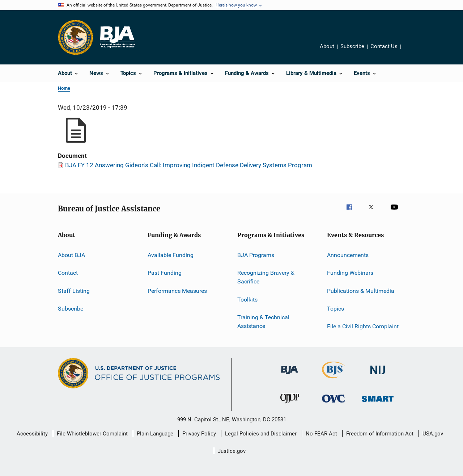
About (327, 46)
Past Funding (165, 273)
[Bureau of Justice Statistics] (334, 380)
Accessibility (32, 434)
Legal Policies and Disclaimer (261, 434)
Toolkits (247, 299)
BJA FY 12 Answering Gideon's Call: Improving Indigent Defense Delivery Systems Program (189, 165)
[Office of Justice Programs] (76, 37)
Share (409, 47)
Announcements (348, 255)
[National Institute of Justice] (378, 376)
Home (64, 88)
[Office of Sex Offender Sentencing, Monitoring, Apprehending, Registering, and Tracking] (378, 403)
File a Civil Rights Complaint (363, 326)
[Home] (117, 37)
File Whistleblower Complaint (92, 434)
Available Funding (171, 255)
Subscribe (352, 46)
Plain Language (155, 434)
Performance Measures (177, 291)
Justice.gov (232, 451)
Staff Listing (74, 291)
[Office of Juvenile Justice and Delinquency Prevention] (290, 405)
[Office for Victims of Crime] (334, 404)
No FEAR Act (321, 434)
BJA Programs (256, 255)
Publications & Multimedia (361, 291)
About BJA (71, 255)
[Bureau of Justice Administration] (290, 375)
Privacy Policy (199, 434)
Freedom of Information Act (380, 434)
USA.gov (433, 434)
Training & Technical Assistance (263, 322)
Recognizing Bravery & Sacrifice (266, 277)
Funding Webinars (350, 273)
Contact (68, 273)
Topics (335, 309)
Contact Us (384, 46)
